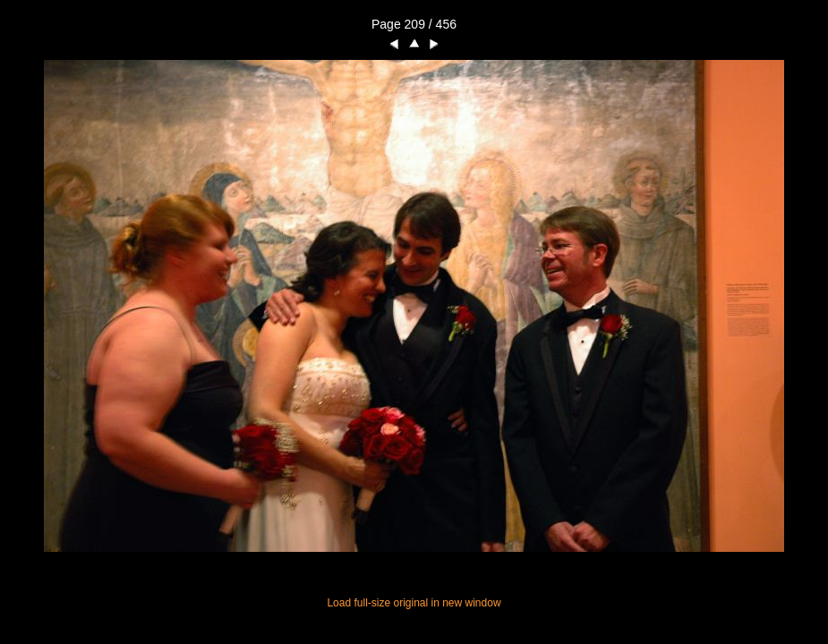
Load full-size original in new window (414, 603)
